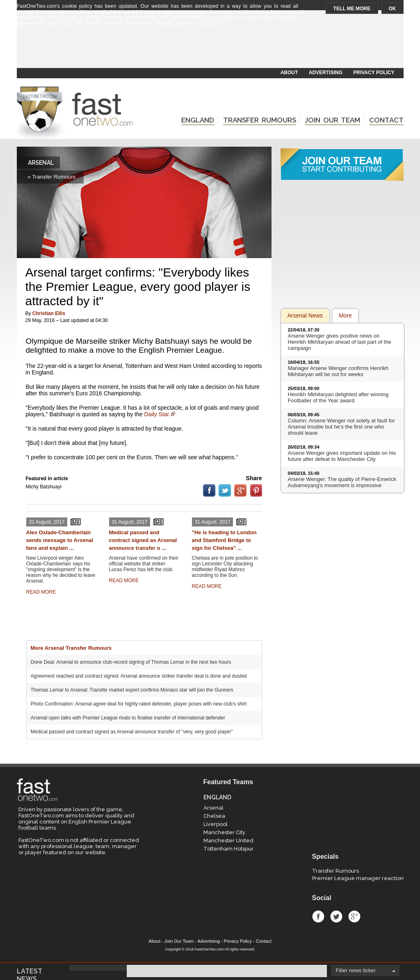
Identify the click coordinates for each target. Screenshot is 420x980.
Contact (264, 941)
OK (393, 9)
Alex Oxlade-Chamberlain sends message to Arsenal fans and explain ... (60, 540)
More (345, 315)
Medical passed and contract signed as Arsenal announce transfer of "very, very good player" (132, 732)
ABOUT (289, 73)
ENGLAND (198, 120)
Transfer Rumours (336, 871)
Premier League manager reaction (358, 878)
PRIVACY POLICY (374, 73)
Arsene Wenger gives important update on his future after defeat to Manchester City (342, 456)
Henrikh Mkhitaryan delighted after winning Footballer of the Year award (338, 397)
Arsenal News (305, 315)
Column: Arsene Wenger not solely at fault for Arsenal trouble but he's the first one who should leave (341, 427)
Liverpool (216, 824)
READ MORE (41, 592)
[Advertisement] (210, 48)
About (154, 941)
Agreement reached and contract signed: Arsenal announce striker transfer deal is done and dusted (139, 676)
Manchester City (224, 832)
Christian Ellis (49, 313)
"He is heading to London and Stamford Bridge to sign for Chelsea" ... (224, 540)
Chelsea (214, 816)
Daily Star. (157, 414)
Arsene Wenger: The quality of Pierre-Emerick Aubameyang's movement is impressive (342, 482)
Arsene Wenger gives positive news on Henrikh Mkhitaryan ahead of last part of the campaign (340, 342)
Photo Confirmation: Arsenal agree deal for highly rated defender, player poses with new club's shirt (139, 704)
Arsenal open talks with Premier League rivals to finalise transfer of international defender (128, 718)
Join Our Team (179, 941)
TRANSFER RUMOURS (260, 120)
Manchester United (228, 840)
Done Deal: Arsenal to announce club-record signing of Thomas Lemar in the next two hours (131, 662)
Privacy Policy (238, 941)
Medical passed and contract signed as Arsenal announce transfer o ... (143, 540)
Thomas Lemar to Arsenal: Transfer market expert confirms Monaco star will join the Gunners (132, 690)
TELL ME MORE (352, 9)
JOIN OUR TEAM (332, 120)
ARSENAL (41, 163)
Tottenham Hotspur (228, 849)
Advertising (208, 941)
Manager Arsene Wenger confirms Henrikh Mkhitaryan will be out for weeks (338, 371)
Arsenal (213, 808)
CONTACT (386, 120)
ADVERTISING (326, 73)
